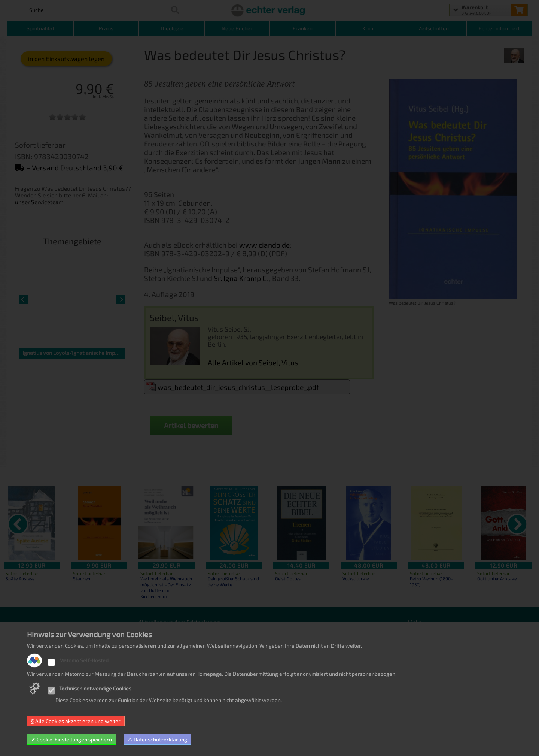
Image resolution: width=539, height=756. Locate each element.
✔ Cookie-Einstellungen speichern (71, 739)
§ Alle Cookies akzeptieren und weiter (76, 721)
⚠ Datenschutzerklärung (157, 739)
